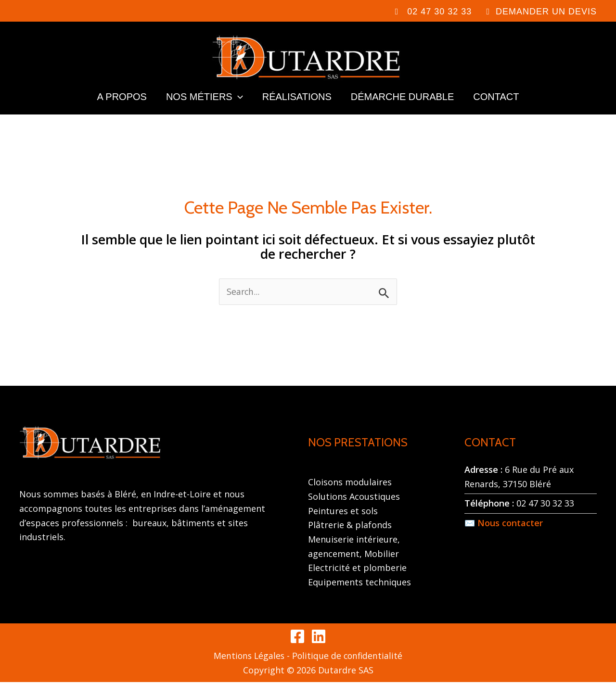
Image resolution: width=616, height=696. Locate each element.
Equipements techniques (359, 596)
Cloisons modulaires (350, 496)
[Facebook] (297, 650)
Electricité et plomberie (357, 582)
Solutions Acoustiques (354, 510)
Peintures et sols (343, 524)
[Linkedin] (319, 650)
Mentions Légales (248, 670)
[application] (238, 106)
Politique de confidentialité (348, 670)
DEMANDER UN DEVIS (546, 12)
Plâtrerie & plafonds (350, 539)
